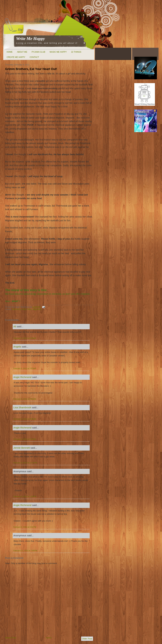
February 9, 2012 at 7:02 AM (25, 368)
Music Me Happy (58, 52)
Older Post (87, 639)
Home (10, 52)
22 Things (76, 52)
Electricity (17, 309)
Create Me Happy (16, 57)
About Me (22, 52)
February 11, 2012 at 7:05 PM (25, 551)
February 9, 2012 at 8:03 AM (25, 399)
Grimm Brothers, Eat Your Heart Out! (31, 69)
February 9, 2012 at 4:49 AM (25, 338)
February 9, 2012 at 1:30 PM (25, 496)
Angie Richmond (22, 377)
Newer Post (11, 638)
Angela (17, 347)
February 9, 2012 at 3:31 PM (25, 527)
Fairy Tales (27, 309)
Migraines (37, 309)
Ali (15, 326)
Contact (34, 57)
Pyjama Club (38, 52)
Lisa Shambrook (22, 407)
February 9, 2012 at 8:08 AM (25, 419)
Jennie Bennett (22, 448)
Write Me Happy (30, 39)
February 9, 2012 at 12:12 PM (25, 463)
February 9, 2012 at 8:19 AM (25, 439)
